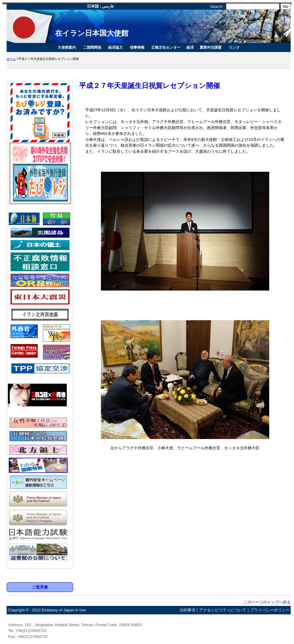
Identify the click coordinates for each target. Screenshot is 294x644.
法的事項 (187, 610)
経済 (190, 47)
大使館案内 (67, 47)
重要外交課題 (211, 47)
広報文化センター (166, 47)
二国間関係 (92, 47)
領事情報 (137, 47)
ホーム (11, 59)
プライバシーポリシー (270, 610)
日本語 (93, 6)
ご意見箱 (40, 587)
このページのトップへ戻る (265, 602)
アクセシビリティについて (223, 610)
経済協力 (115, 47)
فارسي (108, 6)
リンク (234, 47)
